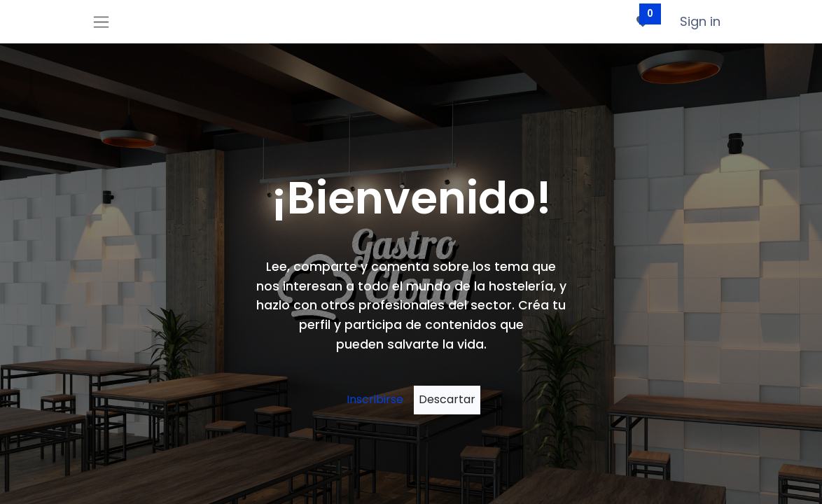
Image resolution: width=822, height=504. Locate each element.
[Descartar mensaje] (447, 400)
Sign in (700, 21)
